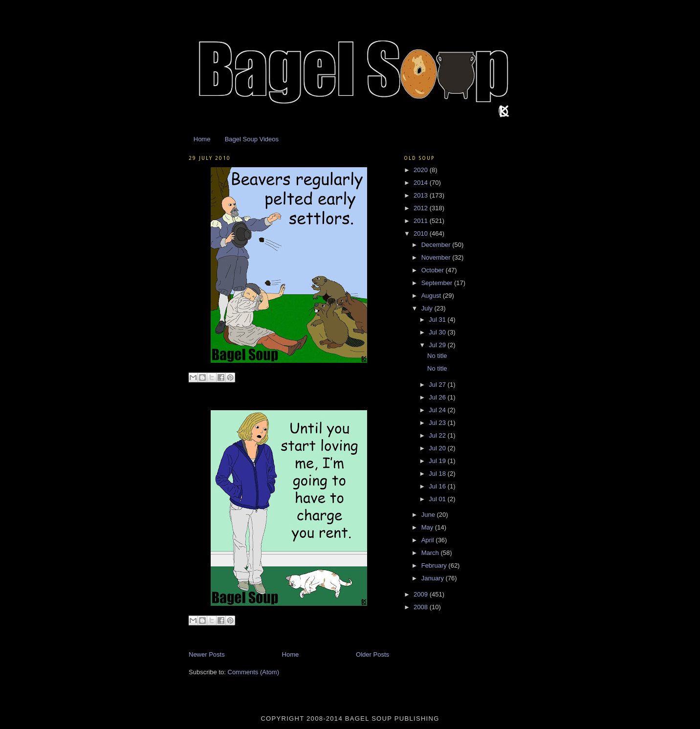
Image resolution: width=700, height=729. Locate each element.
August (432, 296)
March (431, 553)
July (428, 308)
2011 (422, 221)
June (429, 515)
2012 (422, 208)
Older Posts (372, 654)
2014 (422, 183)
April (429, 540)
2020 (422, 170)
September (438, 283)
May (428, 527)
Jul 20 (438, 448)
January (434, 578)
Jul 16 (438, 486)
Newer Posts (207, 654)
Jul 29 (438, 345)
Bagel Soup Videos (252, 139)
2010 (422, 233)
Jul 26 (438, 397)
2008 (422, 607)
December (437, 245)
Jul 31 (438, 320)
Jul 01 (438, 499)
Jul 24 (438, 410)
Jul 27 (438, 385)
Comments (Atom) (253, 672)
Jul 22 (438, 435)
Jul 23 (438, 423)
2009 (422, 594)
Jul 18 (438, 474)
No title (437, 356)
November (437, 257)
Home (202, 139)
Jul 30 (438, 332)
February (435, 565)
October (434, 270)
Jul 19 (438, 461)
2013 (422, 195)
